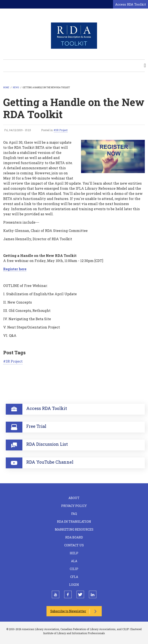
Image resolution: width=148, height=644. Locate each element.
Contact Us (74, 545)
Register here (15, 269)
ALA (74, 561)
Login (74, 585)
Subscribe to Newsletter (68, 611)
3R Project (61, 130)
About (74, 498)
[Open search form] (109, 4)
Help (74, 553)
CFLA (74, 577)
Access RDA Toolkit (131, 4)
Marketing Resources (74, 529)
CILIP (74, 569)
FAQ (74, 514)
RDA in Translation (74, 522)
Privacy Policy (74, 506)
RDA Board (74, 537)
